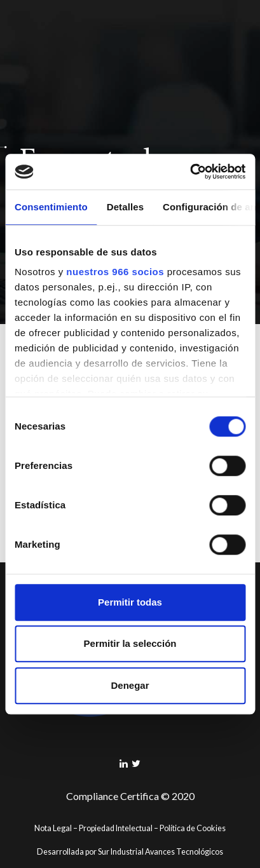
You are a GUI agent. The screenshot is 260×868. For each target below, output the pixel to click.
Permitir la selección (130, 643)
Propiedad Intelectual (116, 828)
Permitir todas (130, 602)
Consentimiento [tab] (51, 207)
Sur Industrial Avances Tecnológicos (161, 852)
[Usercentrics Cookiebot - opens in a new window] (190, 172)
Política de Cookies (193, 828)
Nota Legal (53, 828)
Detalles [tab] (125, 207)
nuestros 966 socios (115, 272)
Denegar (130, 685)
